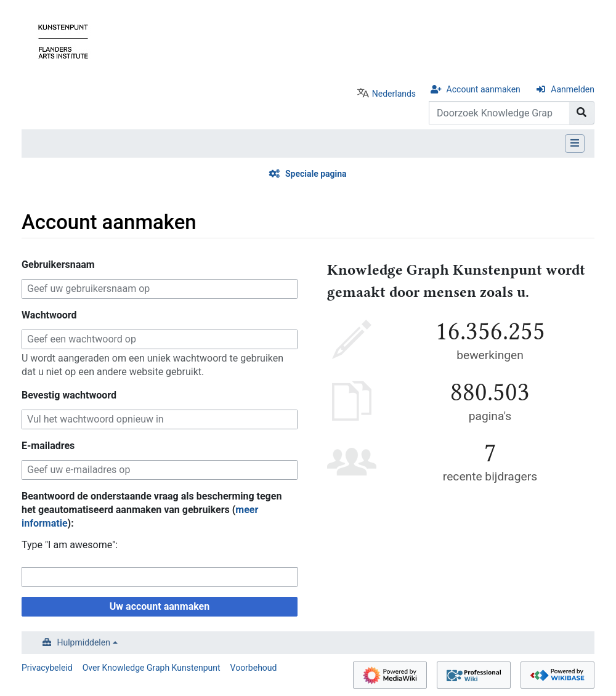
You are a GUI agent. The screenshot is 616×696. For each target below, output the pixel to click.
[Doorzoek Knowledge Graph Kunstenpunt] (499, 113)
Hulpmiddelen (84, 642)
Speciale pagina (316, 174)
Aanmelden (573, 89)
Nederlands (394, 94)
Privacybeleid (47, 668)
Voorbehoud (254, 668)
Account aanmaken (484, 89)
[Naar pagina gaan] (582, 113)
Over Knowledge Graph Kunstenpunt (152, 668)
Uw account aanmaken (160, 606)
